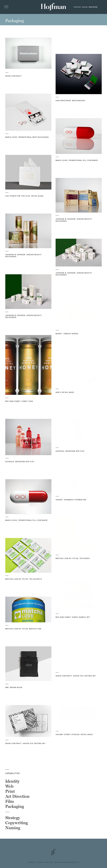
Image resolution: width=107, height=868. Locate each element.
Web (9, 786)
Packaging (15, 806)
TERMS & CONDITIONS (45, 862)
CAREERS (31, 862)
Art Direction (17, 796)
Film (10, 801)
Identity (12, 781)
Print (10, 791)
